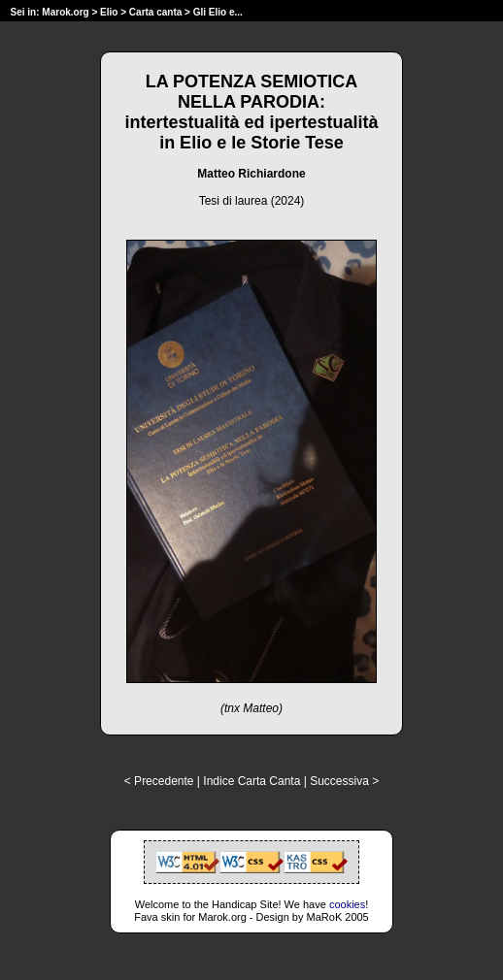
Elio (109, 12)
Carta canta (155, 12)
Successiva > (344, 781)
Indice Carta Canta (251, 781)
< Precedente (159, 781)
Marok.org (65, 12)
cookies (347, 904)
